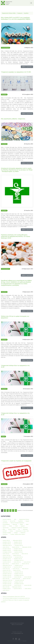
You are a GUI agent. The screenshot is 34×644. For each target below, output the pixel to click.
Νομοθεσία (26, 13)
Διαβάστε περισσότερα (27, 67)
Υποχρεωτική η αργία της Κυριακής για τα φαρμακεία (16, 461)
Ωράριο (3, 437)
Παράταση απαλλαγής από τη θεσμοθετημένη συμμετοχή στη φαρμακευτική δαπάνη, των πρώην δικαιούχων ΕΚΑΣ (16, 236)
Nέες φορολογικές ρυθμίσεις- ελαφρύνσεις (13, 119)
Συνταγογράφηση (5, 48)
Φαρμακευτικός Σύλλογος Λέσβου (9, 13)
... (13, 511)
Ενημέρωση (20, 13)
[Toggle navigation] (31, 3)
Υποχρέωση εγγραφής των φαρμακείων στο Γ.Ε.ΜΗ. (16, 72)
